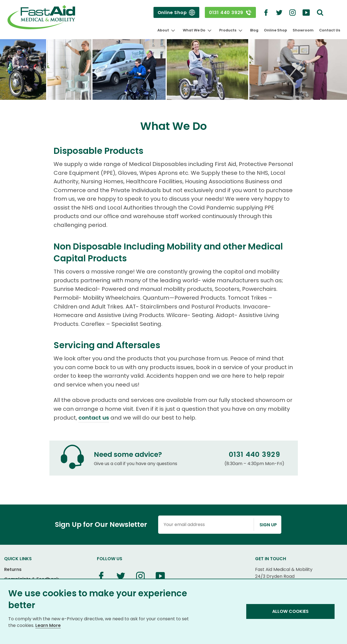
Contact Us (330, 30)
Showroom (303, 30)
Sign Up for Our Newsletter (101, 524)
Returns (13, 569)
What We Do (194, 30)
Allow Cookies (290, 611)
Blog (254, 30)
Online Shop (176, 13)
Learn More (48, 625)
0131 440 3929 (230, 13)
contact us (94, 418)
